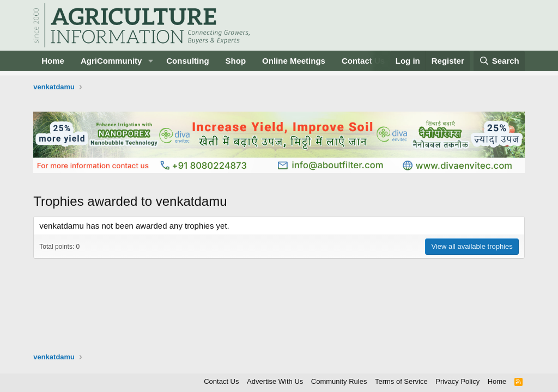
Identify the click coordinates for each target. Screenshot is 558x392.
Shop (236, 61)
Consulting (187, 61)
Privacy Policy (457, 381)
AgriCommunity (111, 61)
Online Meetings (294, 61)
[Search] (499, 61)
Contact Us (363, 61)
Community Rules (339, 381)
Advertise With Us (275, 381)
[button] (150, 61)
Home (53, 61)
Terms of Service (401, 381)
